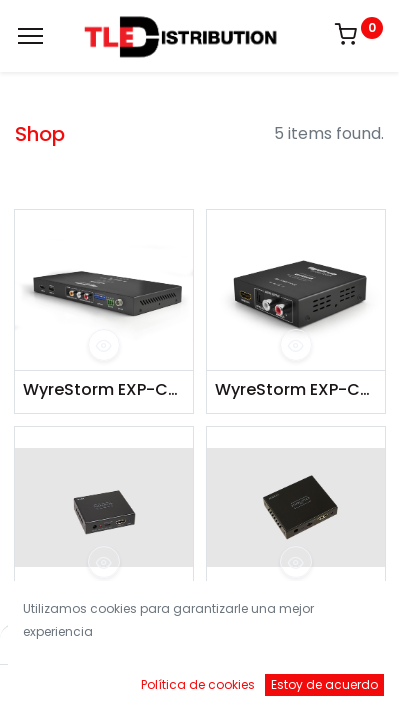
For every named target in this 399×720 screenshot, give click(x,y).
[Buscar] (132, 685)
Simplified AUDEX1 (285, 607)
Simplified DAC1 (85, 607)
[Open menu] (200, 690)
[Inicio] (66, 685)
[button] (104, 345)
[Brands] (266, 685)
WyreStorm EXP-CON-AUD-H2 (296, 390)
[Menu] (30, 36)
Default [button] (304, 644)
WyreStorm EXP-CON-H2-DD (104, 390)
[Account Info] (333, 685)
